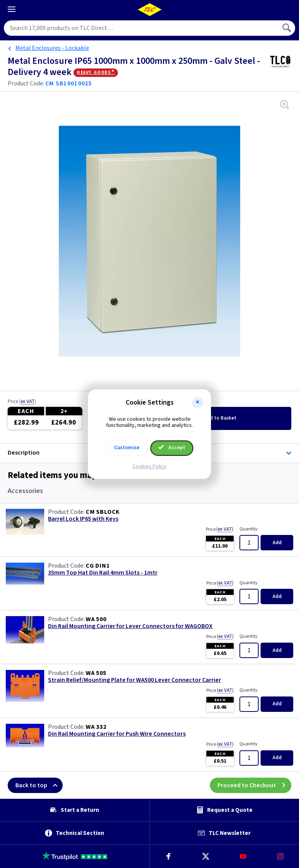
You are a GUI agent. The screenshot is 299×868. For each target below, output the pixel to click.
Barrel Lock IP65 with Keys (83, 519)
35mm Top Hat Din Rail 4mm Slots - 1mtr (103, 573)
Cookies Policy (149, 466)
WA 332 (96, 727)
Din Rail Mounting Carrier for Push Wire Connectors (117, 734)
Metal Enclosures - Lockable (52, 48)
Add (220, 418)
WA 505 (96, 673)
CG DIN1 (98, 566)
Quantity (248, 529)
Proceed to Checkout (254, 785)
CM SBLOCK (103, 512)
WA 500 (96, 619)
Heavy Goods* (96, 72)
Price (22, 402)
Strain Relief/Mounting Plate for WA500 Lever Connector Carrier (135, 680)
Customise (127, 448)
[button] (198, 403)
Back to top (39, 785)
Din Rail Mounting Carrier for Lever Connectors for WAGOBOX (130, 626)
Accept (172, 448)
